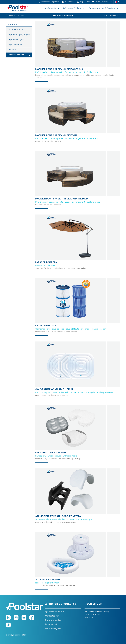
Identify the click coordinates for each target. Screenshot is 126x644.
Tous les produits (17, 30)
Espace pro (83, 2)
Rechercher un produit (49, 2)
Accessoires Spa (16, 55)
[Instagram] (18, 619)
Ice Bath (13, 50)
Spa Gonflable (16, 45)
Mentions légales (53, 629)
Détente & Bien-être (63, 16)
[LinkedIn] (10, 619)
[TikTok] (9, 626)
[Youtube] (25, 619)
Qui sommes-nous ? (54, 612)
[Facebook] (33, 619)
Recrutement (51, 624)
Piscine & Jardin (15, 16)
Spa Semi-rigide (16, 40)
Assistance (68, 2)
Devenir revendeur (53, 620)
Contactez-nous (53, 616)
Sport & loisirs (112, 16)
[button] (117, 2)
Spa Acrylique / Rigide (19, 35)
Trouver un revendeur (102, 2)
